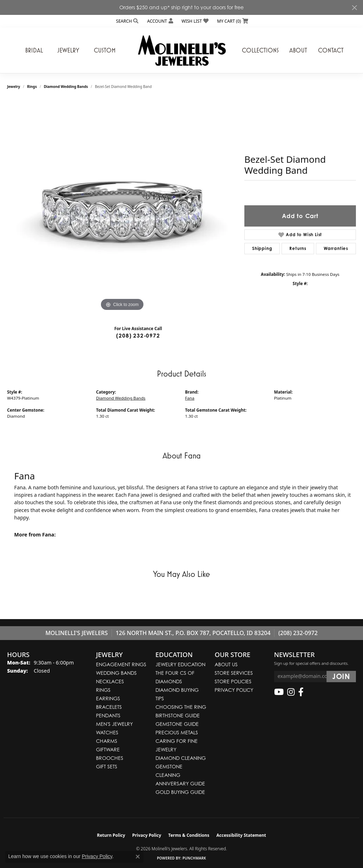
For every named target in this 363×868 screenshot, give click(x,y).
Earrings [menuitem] (108, 698)
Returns (298, 248)
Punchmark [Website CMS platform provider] (194, 858)
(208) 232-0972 (138, 336)
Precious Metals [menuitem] (177, 732)
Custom (105, 50)
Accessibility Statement (241, 835)
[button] (127, 21)
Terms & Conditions (189, 835)
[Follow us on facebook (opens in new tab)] (301, 692)
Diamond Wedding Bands (66, 87)
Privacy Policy (234, 690)
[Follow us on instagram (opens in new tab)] (291, 692)
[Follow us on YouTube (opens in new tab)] (279, 692)
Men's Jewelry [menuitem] (114, 724)
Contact (331, 50)
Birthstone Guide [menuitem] (178, 715)
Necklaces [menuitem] (110, 681)
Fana (190, 398)
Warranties (336, 248)
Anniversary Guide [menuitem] (180, 783)
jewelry (14, 87)
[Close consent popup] (138, 857)
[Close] (354, 8)
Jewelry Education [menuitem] (180, 664)
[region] (122, 206)
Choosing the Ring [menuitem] (181, 707)
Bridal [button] (34, 50)
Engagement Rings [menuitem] (121, 664)
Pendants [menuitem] (108, 715)
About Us (226, 664)
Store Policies (233, 681)
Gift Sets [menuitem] (107, 766)
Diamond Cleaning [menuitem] (181, 758)
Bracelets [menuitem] (109, 707)
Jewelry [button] (68, 50)
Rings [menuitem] (103, 690)
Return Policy (111, 835)
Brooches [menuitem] (110, 758)
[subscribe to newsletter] (341, 677)
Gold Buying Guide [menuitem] (180, 792)
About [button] (298, 50)
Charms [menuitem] (107, 741)
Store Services (234, 673)
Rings (32, 87)
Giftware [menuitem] (108, 749)
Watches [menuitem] (107, 732)
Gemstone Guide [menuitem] (177, 724)
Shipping (262, 248)
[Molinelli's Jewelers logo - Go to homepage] (182, 50)
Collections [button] (260, 50)
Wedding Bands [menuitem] (116, 673)
